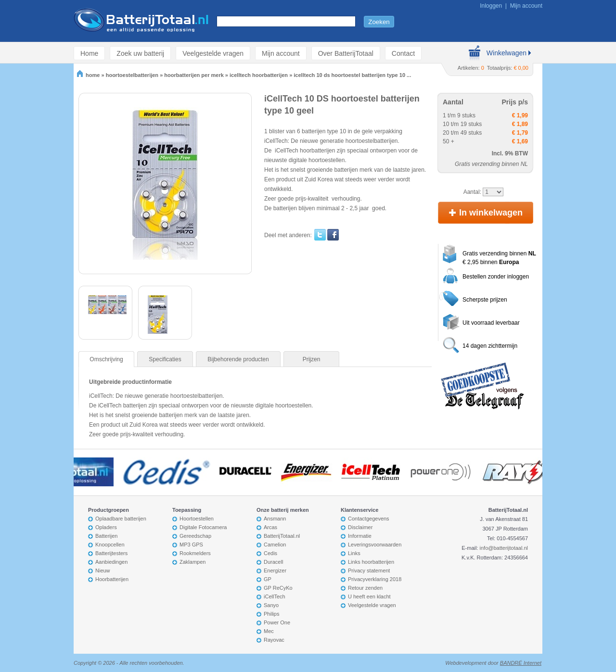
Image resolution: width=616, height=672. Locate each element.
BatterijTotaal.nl (282, 536)
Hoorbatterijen (112, 579)
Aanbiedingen (111, 562)
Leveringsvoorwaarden (375, 545)
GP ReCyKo (278, 588)
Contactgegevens (369, 519)
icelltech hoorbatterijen (259, 75)
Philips (271, 614)
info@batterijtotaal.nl (504, 548)
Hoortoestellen (197, 519)
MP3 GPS (191, 545)
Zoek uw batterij (140, 53)
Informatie (360, 536)
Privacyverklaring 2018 (375, 579)
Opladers (106, 527)
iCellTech (275, 596)
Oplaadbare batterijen (121, 519)
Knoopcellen (110, 545)
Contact (403, 53)
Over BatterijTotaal (346, 53)
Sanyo (271, 605)
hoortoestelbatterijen (132, 75)
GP (268, 579)
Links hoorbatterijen (371, 562)
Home (89, 53)
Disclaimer (360, 527)
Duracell (273, 562)
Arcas (270, 527)
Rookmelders (195, 553)
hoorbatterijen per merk (194, 75)
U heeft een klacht (369, 596)
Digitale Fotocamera (203, 527)
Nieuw (103, 571)
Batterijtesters (111, 553)
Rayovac (274, 640)
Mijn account (526, 6)
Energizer (275, 571)
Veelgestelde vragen (213, 53)
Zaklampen (192, 562)
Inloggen (491, 6)
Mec (269, 631)
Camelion (275, 545)
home (88, 75)
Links (354, 553)
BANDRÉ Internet (521, 663)
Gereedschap (195, 536)
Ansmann (275, 519)
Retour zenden (365, 588)
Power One (277, 622)
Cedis (270, 553)
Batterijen (106, 536)
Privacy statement (369, 571)
